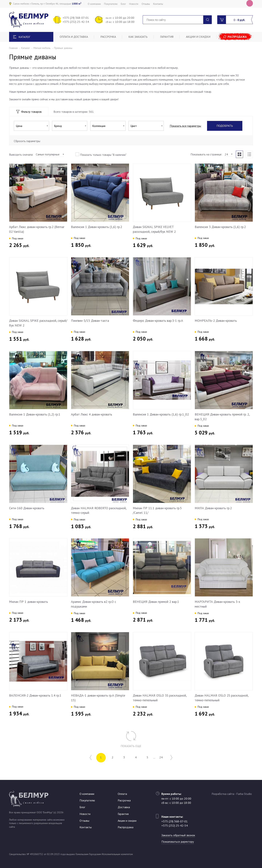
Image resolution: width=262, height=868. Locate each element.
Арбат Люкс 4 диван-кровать (92, 414)
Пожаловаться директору (178, 842)
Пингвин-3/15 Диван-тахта (90, 321)
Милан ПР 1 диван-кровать (28, 602)
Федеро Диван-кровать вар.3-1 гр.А (158, 321)
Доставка (124, 807)
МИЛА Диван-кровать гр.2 (213, 508)
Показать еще (131, 746)
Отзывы (146, 4)
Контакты (158, 4)
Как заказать (138, 37)
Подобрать (225, 126)
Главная (13, 48)
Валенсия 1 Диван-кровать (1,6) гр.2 (97, 227)
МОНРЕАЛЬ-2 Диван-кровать (216, 321)
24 (161, 757)
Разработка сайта (223, 794)
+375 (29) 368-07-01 (76, 18)
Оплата (122, 794)
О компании (94, 4)
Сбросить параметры (27, 141)
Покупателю (111, 4)
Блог (123, 4)
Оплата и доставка (74, 37)
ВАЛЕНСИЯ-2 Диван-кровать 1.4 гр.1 (35, 695)
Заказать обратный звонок (178, 835)
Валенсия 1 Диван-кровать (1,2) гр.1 (35, 414)
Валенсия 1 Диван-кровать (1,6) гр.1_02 (161, 414)
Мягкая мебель (42, 48)
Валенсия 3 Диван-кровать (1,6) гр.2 (220, 227)
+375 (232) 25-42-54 (76, 22)
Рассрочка (108, 37)
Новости (134, 4)
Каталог (26, 48)
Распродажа (237, 37)
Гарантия (167, 37)
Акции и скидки (198, 37)
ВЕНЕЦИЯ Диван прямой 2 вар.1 (156, 602)
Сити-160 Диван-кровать (27, 508)
